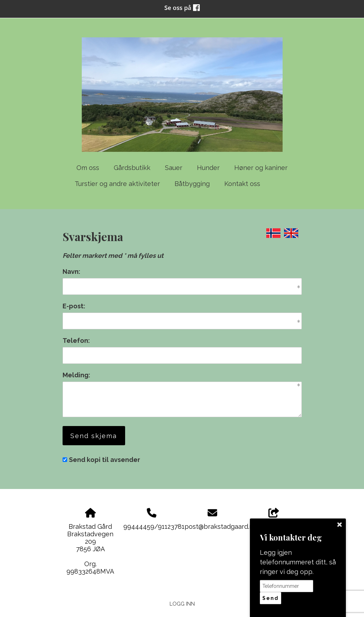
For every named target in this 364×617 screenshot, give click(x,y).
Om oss (88, 168)
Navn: (71, 272)
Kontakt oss (242, 184)
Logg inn (182, 604)
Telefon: (76, 341)
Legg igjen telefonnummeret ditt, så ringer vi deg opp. (298, 562)
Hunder (208, 168)
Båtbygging (192, 184)
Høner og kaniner (261, 168)
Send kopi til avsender (105, 460)
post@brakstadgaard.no (221, 526)
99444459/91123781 (154, 526)
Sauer (174, 168)
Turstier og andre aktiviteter (117, 184)
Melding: (76, 375)
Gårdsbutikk (132, 168)
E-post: (74, 306)
